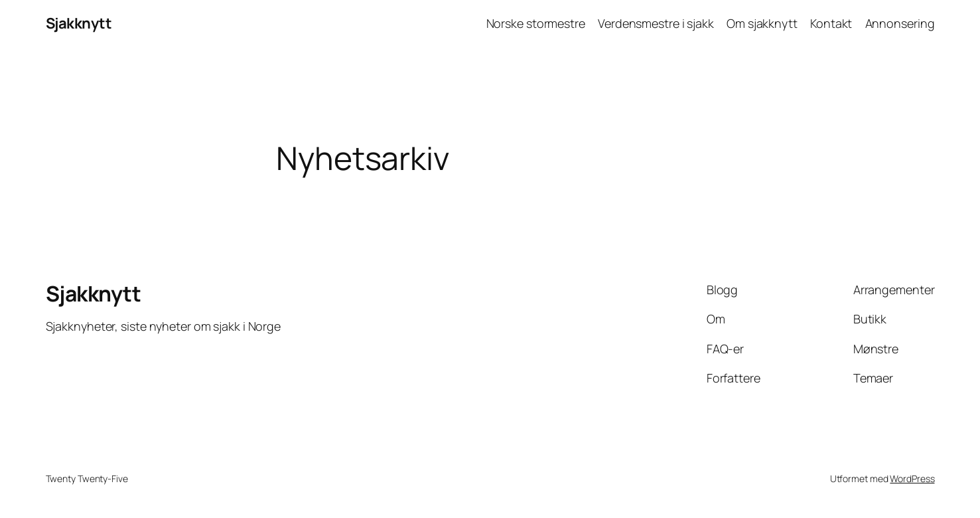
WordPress (912, 478)
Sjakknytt (79, 23)
